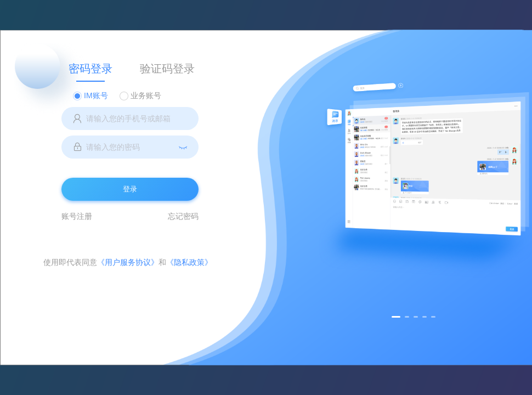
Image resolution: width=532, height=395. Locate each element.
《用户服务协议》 (128, 262)
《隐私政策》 (189, 262)
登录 (130, 189)
